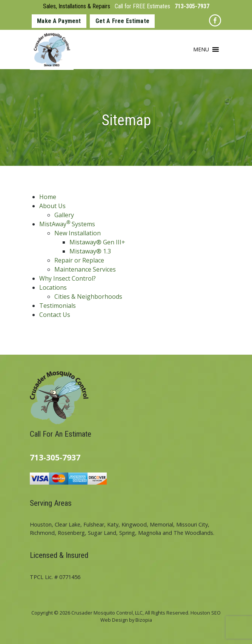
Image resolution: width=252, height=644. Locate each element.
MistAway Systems (67, 224)
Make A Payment (59, 21)
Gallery (64, 215)
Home (48, 197)
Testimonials (58, 306)
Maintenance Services (85, 269)
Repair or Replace (79, 260)
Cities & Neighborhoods (88, 297)
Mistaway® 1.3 (90, 251)
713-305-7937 (192, 6)
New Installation (78, 233)
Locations (53, 287)
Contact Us (55, 315)
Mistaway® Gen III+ (97, 242)
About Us (52, 206)
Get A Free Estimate (122, 21)
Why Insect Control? (68, 278)
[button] (201, 49)
